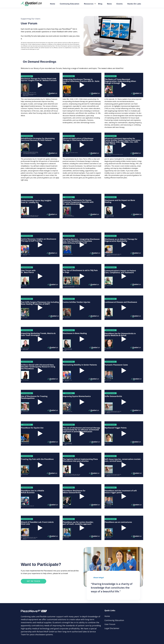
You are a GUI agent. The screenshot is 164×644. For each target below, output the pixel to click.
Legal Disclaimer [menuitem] (112, 628)
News (110, 4)
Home (53, 4)
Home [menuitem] (107, 616)
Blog (100, 4)
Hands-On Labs (134, 4)
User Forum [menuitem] (110, 624)
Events (120, 4)
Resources (89, 4)
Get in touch (34, 581)
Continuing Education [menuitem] (114, 620)
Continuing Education (70, 4)
